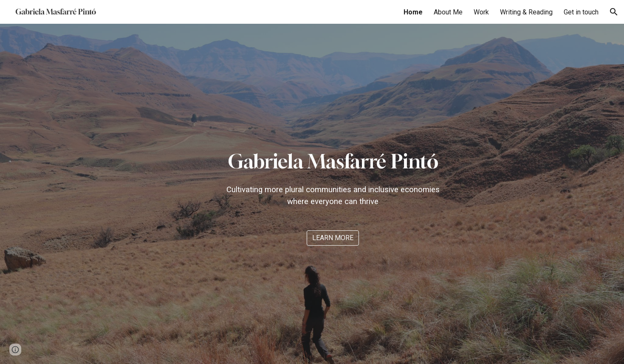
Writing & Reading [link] (526, 12)
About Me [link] (448, 12)
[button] (614, 12)
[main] (333, 178)
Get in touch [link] (581, 12)
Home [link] (413, 12)
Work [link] (481, 12)
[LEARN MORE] (333, 238)
